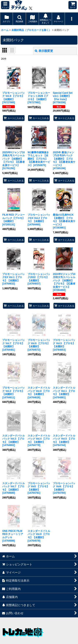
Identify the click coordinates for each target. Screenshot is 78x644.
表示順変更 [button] (44, 51)
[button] (5, 5)
